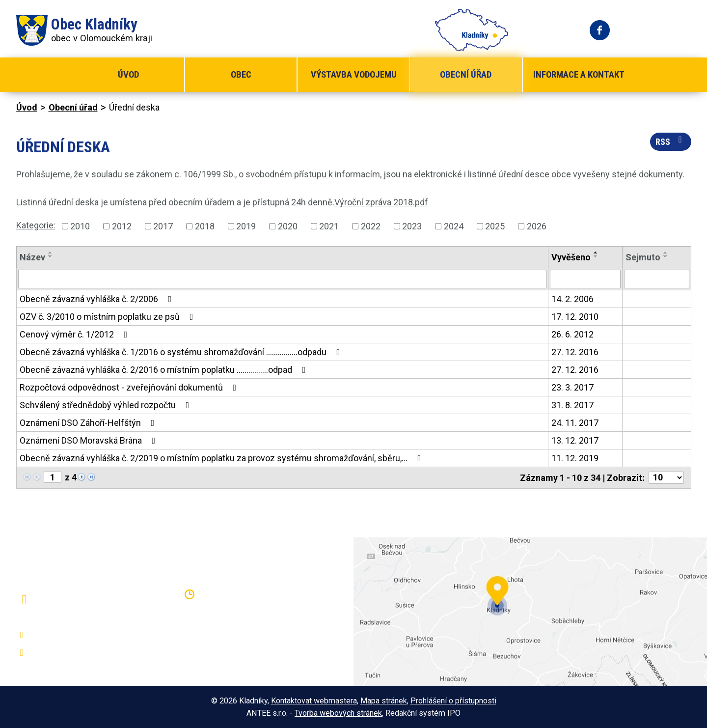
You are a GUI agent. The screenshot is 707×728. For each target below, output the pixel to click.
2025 (495, 226)
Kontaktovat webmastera (314, 701)
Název (32, 257)
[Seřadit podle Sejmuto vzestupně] (666, 252)
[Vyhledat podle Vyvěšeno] (585, 279)
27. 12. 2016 (575, 352)
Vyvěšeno (571, 257)
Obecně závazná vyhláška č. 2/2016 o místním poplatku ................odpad (165, 370)
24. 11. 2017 (575, 423)
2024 (454, 226)
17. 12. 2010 (575, 317)
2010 (80, 226)
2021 (329, 226)
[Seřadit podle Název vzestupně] (51, 252)
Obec (241, 74)
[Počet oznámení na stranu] (666, 478)
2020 (288, 226)
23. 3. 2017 (572, 387)
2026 (537, 226)
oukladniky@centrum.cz (78, 653)
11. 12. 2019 (575, 458)
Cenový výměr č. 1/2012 (76, 334)
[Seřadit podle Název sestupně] (51, 256)
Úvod (128, 74)
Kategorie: (36, 225)
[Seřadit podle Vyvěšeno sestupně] (596, 256)
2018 (205, 226)
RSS (671, 141)
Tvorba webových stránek (338, 713)
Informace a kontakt (579, 74)
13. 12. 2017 (575, 440)
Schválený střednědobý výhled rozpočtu (107, 405)
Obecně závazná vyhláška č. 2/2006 (98, 299)
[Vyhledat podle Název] (282, 279)
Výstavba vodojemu (354, 74)
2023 (412, 226)
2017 (163, 226)
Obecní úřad (466, 74)
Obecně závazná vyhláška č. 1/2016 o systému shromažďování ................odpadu (182, 352)
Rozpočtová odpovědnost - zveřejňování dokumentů (130, 387)
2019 (246, 226)
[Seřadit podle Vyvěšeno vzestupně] (596, 252)
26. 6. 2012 (572, 334)
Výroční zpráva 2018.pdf (381, 202)
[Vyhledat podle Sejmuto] (657, 279)
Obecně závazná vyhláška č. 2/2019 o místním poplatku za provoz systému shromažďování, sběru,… (222, 458)
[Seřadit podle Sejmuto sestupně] (666, 256)
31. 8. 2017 (572, 405)
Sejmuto (643, 257)
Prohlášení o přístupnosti (453, 701)
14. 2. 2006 (572, 299)
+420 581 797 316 (69, 635)
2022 (371, 226)
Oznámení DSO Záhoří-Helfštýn (89, 423)
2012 (122, 226)
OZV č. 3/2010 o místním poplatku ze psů (109, 317)
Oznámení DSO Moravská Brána (90, 440)
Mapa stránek (384, 701)
